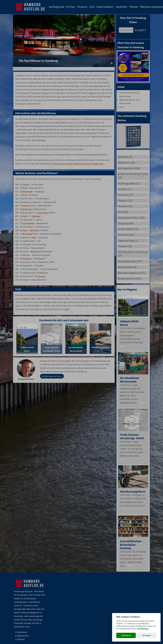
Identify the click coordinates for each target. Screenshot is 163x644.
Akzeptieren (126, 635)
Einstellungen (143, 629)
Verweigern (147, 635)
